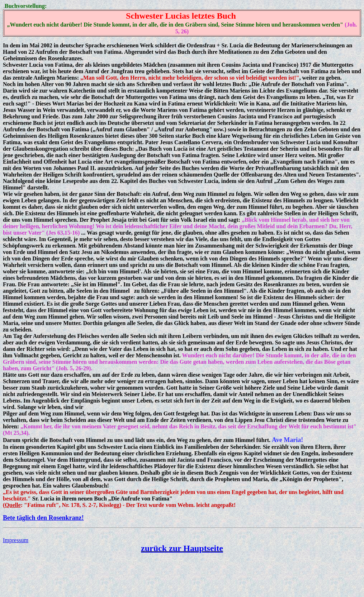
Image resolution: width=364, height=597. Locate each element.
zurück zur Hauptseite (182, 548)
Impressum (16, 540)
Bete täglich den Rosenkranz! (43, 518)
